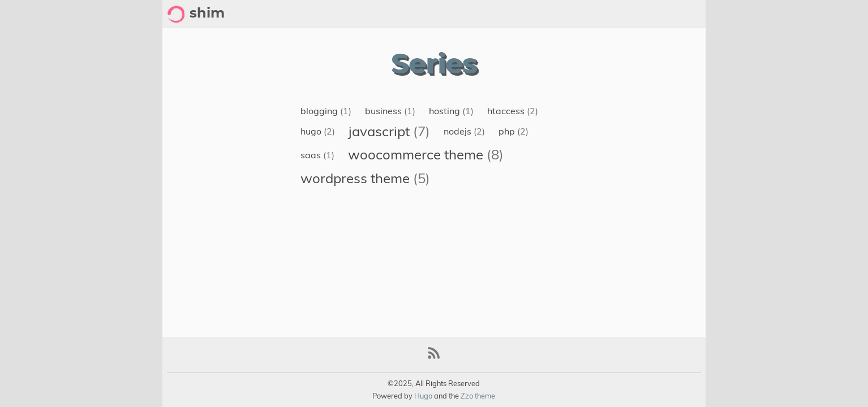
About (606, 14)
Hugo (423, 396)
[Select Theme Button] (573, 14)
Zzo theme (478, 396)
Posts (688, 14)
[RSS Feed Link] (434, 358)
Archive (647, 14)
